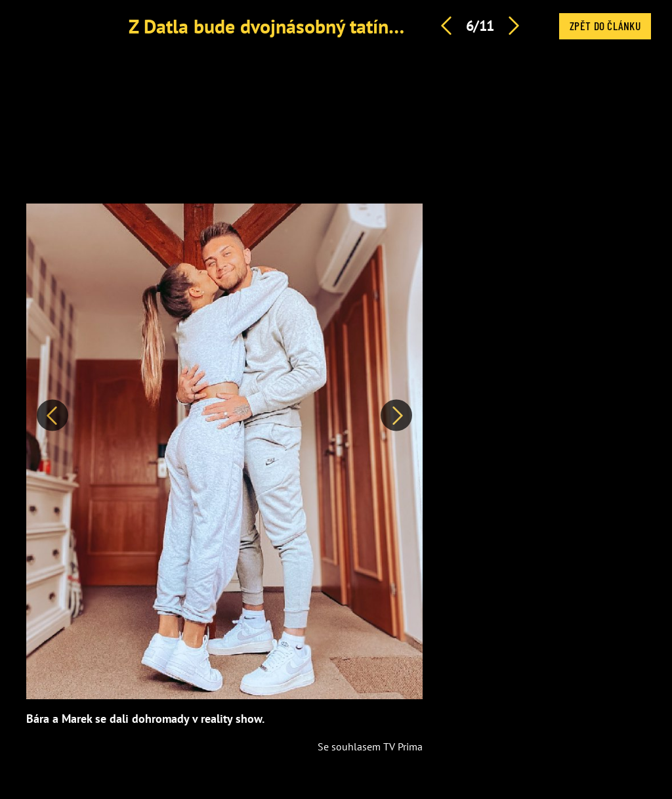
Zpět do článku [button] (605, 26)
